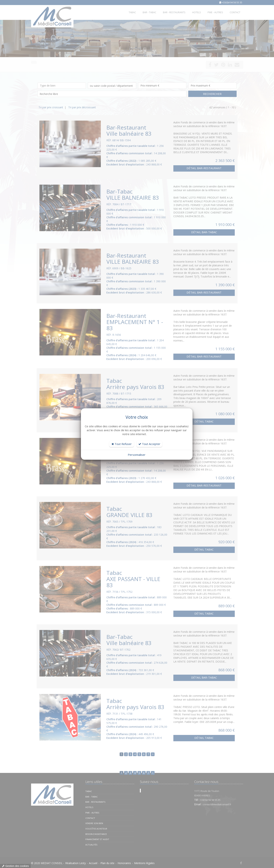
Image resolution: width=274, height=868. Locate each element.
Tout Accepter (149, 444)
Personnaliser (137, 455)
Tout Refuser (122, 444)
